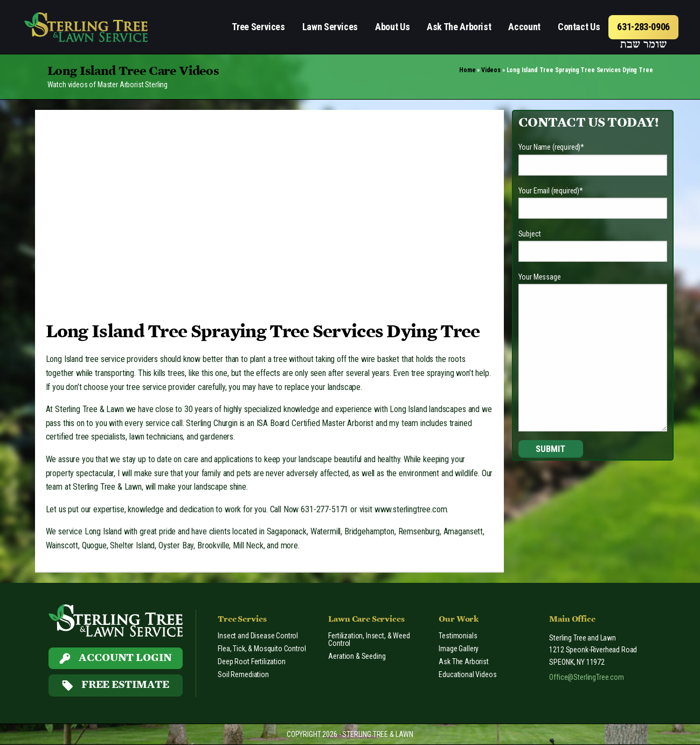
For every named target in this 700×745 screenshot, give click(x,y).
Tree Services (258, 27)
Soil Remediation (243, 674)
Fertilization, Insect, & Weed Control (369, 639)
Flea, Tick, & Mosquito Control (262, 649)
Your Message (540, 277)
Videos (491, 70)
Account (524, 27)
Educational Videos (467, 674)
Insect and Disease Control (258, 636)
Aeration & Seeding (357, 656)
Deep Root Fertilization (251, 662)
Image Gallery (459, 649)
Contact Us (579, 27)
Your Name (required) (552, 147)
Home (467, 70)
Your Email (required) (551, 191)
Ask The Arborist (459, 27)
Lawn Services (330, 27)
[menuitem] (258, 27)
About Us (392, 27)
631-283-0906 (643, 27)
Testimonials (458, 636)
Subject (530, 234)
